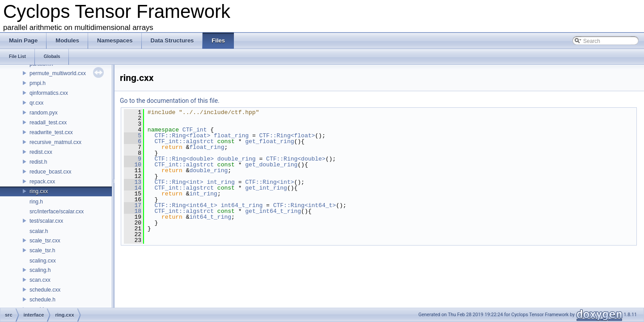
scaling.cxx (43, 261)
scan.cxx (40, 280)
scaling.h (40, 270)
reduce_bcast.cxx (50, 172)
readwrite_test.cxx (51, 132)
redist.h (38, 162)
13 (133, 182)
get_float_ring (269, 141)
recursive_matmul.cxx (55, 142)
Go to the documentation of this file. (170, 101)
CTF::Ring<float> (182, 136)
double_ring (237, 159)
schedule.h (42, 300)
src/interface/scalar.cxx (57, 212)
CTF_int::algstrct (184, 141)
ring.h (36, 202)
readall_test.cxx (48, 123)
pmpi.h (38, 83)
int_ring (220, 182)
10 (133, 165)
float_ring (231, 136)
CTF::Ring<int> (179, 182)
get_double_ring (271, 165)
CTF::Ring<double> (184, 159)
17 (133, 205)
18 (133, 211)
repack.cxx (42, 182)
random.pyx (44, 113)
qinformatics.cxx (49, 93)
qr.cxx (36, 103)
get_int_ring (266, 188)
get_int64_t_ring (273, 211)
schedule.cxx (45, 290)
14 (133, 188)
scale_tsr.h (42, 250)
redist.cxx (41, 152)
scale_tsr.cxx (45, 241)
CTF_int (195, 130)
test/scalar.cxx (46, 221)
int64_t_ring (242, 205)
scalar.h (39, 231)
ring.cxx (39, 191)
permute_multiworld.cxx (58, 73)
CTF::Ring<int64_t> (186, 205)
